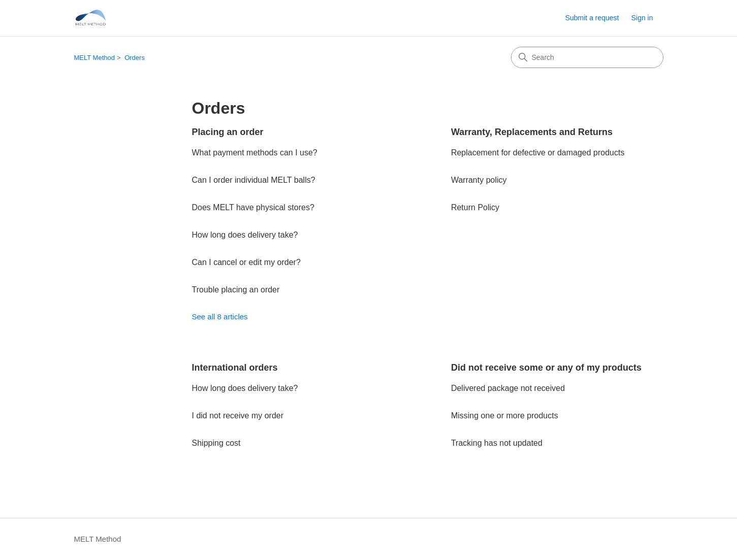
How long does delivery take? (245, 235)
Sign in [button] (642, 18)
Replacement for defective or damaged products (538, 153)
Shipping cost (216, 443)
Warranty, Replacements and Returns (532, 132)
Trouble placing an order (236, 290)
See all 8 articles (220, 317)
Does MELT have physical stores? (253, 207)
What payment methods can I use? (255, 153)
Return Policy (475, 207)
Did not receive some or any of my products (546, 368)
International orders (235, 368)
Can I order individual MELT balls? (254, 180)
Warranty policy (479, 180)
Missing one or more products (505, 416)
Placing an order (228, 132)
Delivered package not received (508, 388)
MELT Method (94, 58)
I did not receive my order (238, 416)
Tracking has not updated (497, 443)
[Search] (587, 57)
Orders (135, 58)
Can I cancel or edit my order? (246, 262)
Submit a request (592, 18)
